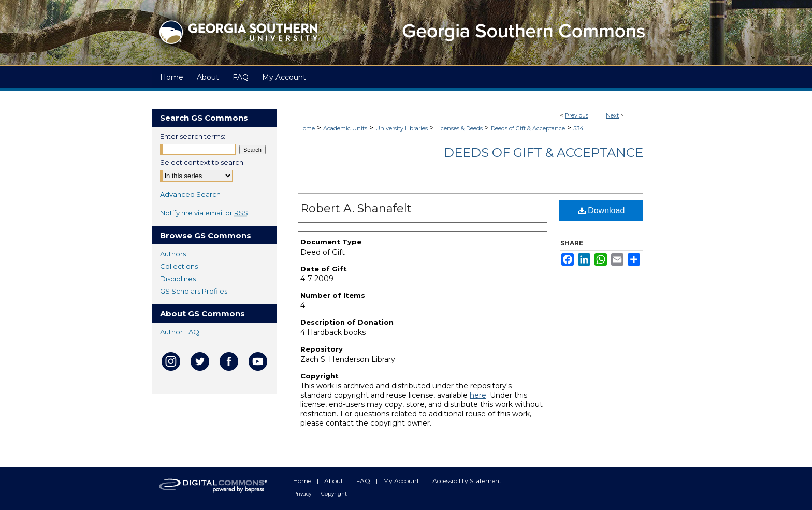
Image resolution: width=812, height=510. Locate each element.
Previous (577, 115)
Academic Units (345, 128)
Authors (173, 254)
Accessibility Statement (467, 481)
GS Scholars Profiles (194, 291)
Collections (179, 266)
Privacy (303, 494)
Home (307, 128)
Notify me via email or (204, 213)
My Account (402, 481)
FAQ (364, 481)
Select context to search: (202, 162)
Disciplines (178, 279)
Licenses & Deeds (459, 128)
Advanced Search (190, 194)
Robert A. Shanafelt (356, 208)
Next (612, 115)
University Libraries (402, 128)
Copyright (334, 494)
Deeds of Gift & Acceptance (528, 128)
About (335, 481)
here (478, 395)
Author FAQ (180, 332)
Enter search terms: (193, 136)
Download (601, 210)
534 (578, 128)
